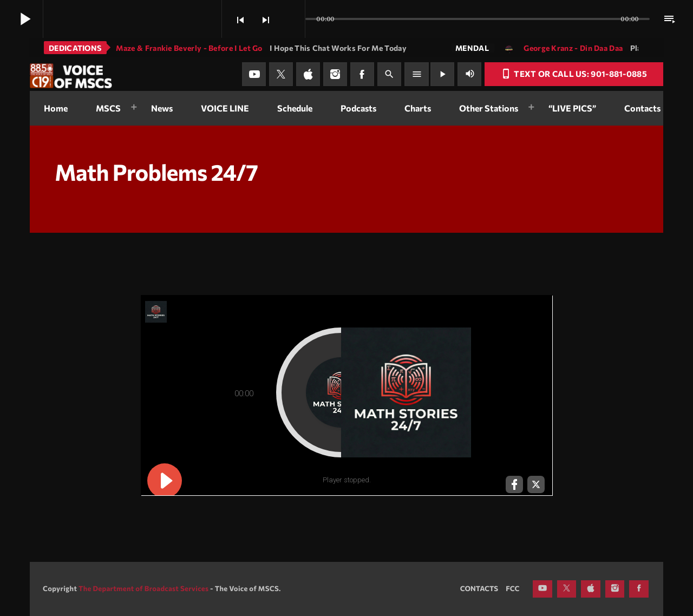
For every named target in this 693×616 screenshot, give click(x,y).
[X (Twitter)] (281, 74)
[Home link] (71, 74)
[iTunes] (308, 74)
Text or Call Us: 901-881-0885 (574, 74)
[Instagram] (335, 74)
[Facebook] (362, 74)
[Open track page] (294, 19)
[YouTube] (254, 74)
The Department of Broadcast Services (143, 588)
